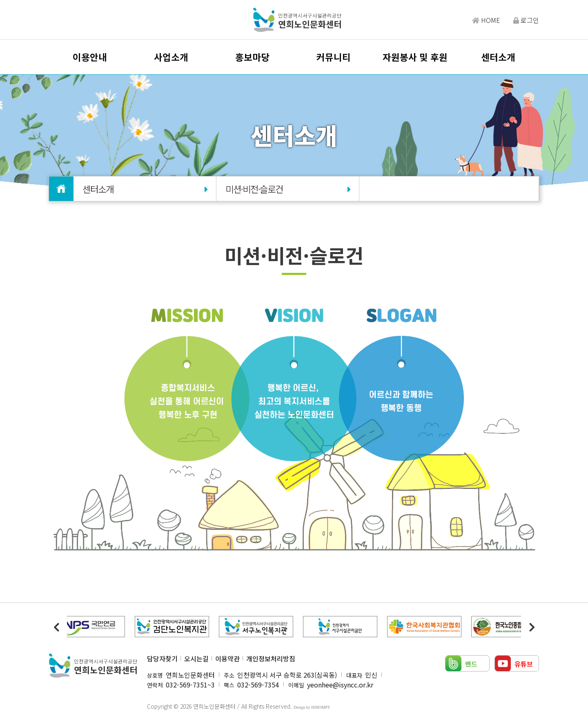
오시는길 (196, 658)
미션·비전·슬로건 (287, 189)
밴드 (471, 664)
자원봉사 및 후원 (415, 57)
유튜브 (524, 664)
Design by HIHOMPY (312, 707)
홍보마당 (252, 57)
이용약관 (227, 658)
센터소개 (498, 57)
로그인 (526, 20)
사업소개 (171, 57)
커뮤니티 (334, 57)
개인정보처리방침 (271, 658)
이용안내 (90, 57)
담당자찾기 (162, 658)
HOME (486, 20)
